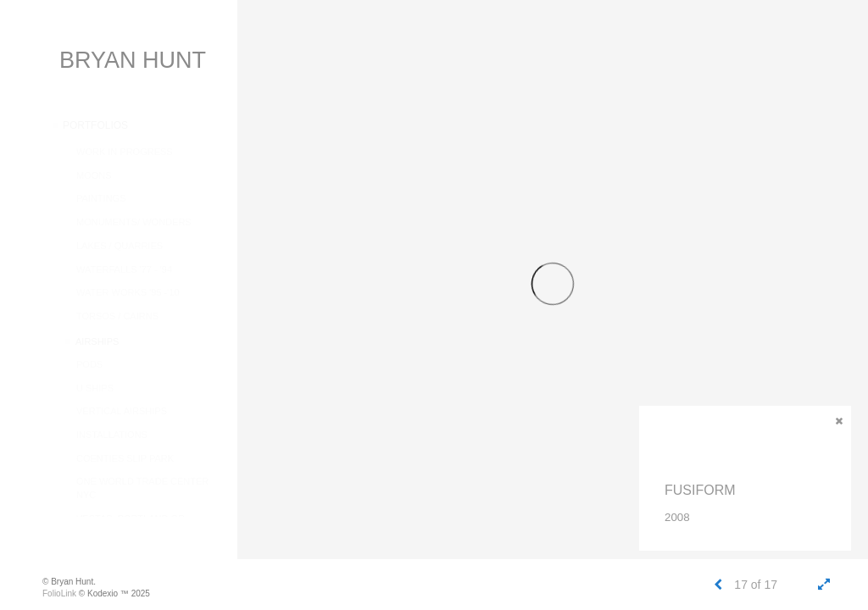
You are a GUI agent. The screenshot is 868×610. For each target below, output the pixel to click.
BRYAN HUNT (133, 60)
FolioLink (59, 593)
